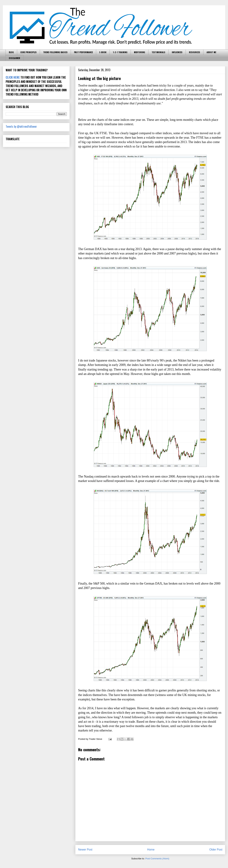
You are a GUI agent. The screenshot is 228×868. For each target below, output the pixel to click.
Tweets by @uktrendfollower (21, 126)
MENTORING (140, 52)
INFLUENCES (177, 52)
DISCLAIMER (14, 58)
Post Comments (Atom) (157, 859)
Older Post (216, 850)
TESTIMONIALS (158, 52)
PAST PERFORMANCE (83, 52)
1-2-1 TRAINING (120, 52)
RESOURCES (195, 52)
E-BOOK (103, 52)
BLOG (11, 52)
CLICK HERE (13, 77)
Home (151, 850)
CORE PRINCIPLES (28, 52)
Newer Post (85, 850)
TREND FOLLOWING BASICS (55, 52)
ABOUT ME (211, 52)
